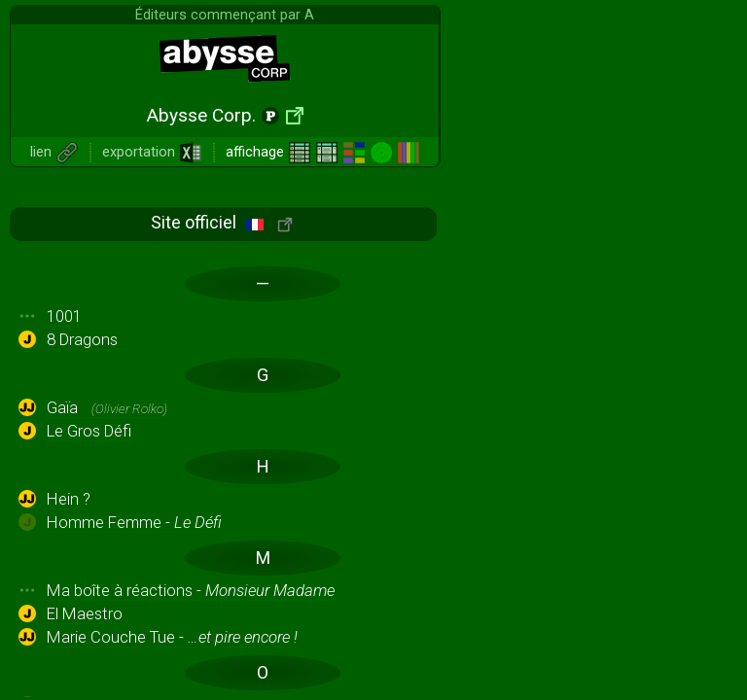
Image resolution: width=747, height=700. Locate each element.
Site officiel (222, 222)
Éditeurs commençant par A (225, 15)
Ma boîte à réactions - (191, 590)
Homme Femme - (134, 522)
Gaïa (107, 407)
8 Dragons (82, 339)
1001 (64, 316)
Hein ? (69, 499)
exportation (152, 152)
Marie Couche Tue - (172, 637)
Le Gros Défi (89, 431)
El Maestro (85, 613)
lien (54, 152)
